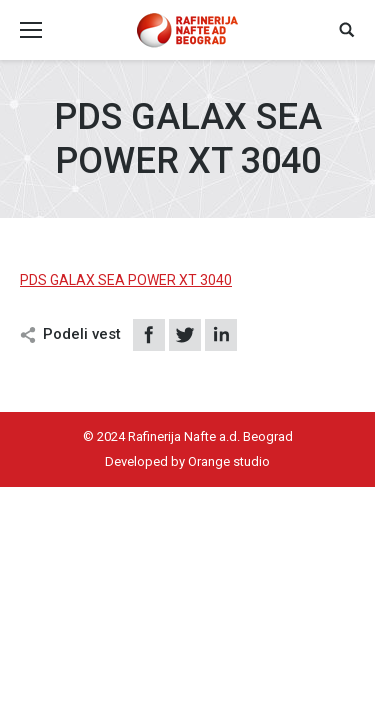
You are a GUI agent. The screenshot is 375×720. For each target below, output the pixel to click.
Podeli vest (82, 334)
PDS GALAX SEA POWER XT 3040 (126, 280)
